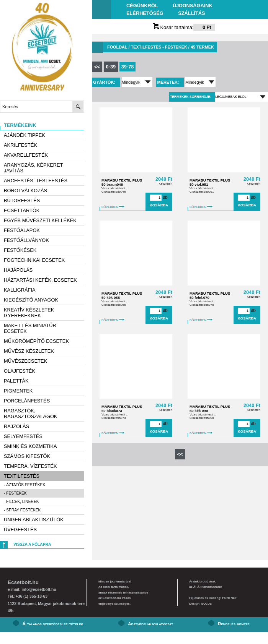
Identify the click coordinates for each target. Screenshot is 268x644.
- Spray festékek (22, 510)
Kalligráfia (20, 290)
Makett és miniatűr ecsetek (30, 328)
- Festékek (15, 493)
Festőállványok (26, 240)
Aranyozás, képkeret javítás (33, 168)
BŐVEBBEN (113, 207)
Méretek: (169, 82)
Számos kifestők (27, 456)
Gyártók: (105, 82)
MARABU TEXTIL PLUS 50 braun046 (122, 182)
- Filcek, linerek (21, 502)
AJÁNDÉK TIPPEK (25, 135)
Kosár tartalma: (184, 27)
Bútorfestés (22, 200)
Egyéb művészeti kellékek (40, 220)
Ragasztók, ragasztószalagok (30, 414)
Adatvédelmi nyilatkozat (150, 624)
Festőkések (20, 250)
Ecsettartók (22, 210)
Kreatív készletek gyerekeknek (29, 313)
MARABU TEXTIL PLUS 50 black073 (122, 409)
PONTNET (229, 598)
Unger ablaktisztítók (34, 520)
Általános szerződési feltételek (53, 624)
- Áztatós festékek (25, 485)
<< (97, 67)
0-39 (111, 67)
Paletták (16, 381)
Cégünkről (142, 6)
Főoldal (117, 47)
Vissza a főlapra (32, 544)
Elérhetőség (145, 13)
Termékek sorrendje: (191, 97)
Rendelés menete (234, 624)
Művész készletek (29, 351)
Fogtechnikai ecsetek (34, 260)
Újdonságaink (193, 6)
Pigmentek (18, 391)
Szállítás (191, 13)
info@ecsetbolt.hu (39, 590)
